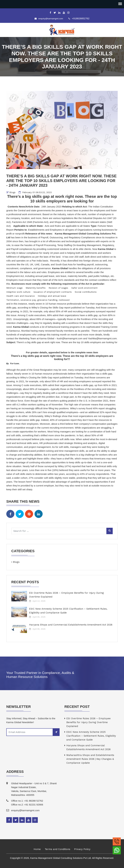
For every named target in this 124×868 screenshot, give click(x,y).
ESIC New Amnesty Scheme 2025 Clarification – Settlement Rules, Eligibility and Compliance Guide (68, 611)
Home (37, 849)
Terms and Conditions (57, 849)
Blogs (12, 192)
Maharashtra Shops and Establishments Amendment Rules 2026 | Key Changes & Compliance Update (90, 759)
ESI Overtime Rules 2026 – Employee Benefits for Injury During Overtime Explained (66, 595)
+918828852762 (81, 18)
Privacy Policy (82, 849)
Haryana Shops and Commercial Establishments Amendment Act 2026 (71, 625)
